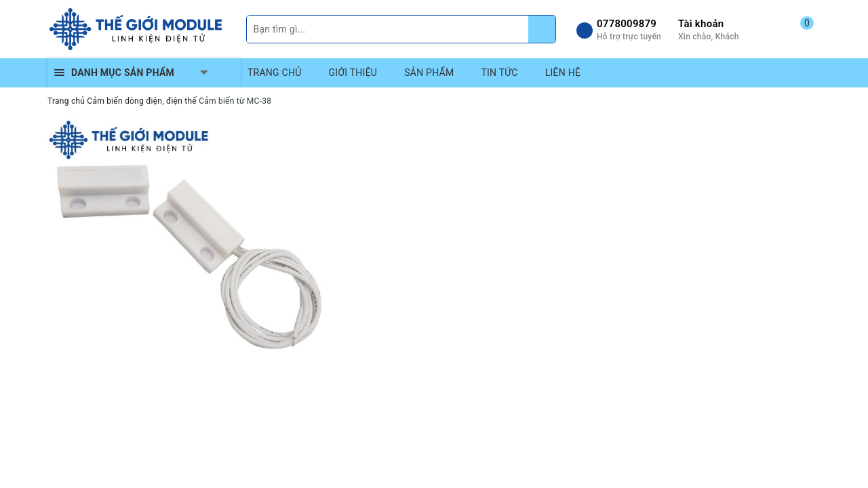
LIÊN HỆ (563, 73)
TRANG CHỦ (275, 73)
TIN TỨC (499, 73)
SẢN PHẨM (429, 73)
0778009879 (627, 24)
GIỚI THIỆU (353, 73)
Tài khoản (701, 24)
